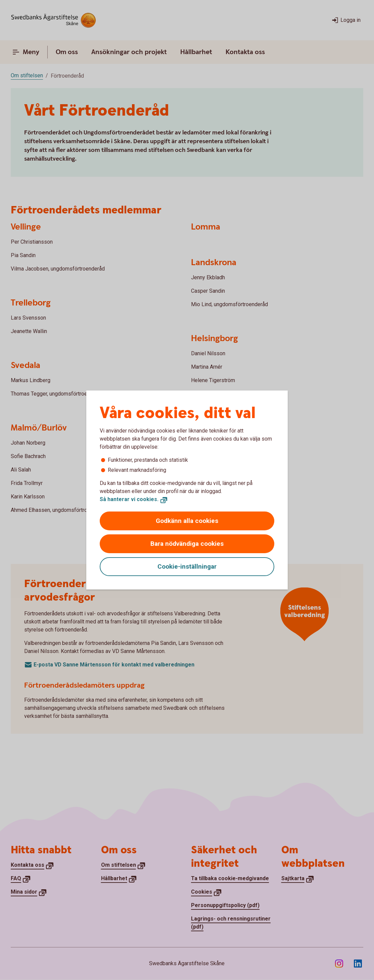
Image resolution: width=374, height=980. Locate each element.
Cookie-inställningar (187, 566)
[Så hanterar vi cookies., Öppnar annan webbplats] (134, 499)
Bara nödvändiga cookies (187, 544)
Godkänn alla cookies (187, 521)
